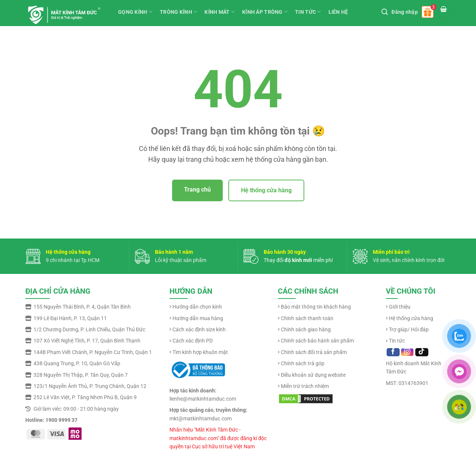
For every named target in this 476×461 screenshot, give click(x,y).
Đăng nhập (405, 12)
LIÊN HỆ (338, 12)
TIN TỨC (308, 12)
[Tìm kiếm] (385, 12)
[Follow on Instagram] (407, 352)
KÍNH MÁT (220, 12)
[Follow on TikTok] (422, 352)
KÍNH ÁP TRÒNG (265, 12)
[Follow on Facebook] (393, 352)
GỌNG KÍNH (135, 12)
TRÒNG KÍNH (178, 12)
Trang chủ (197, 190)
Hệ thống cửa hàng (266, 190)
